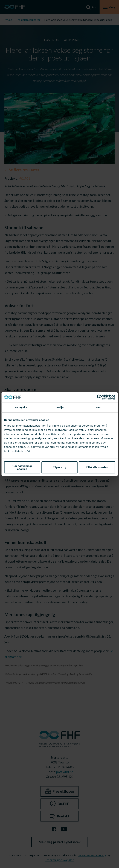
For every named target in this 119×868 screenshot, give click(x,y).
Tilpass (60, 467)
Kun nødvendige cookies (22, 467)
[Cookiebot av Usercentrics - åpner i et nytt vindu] (99, 397)
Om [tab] (98, 407)
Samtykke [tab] (21, 407)
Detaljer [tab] (60, 407)
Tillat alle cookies (97, 467)
